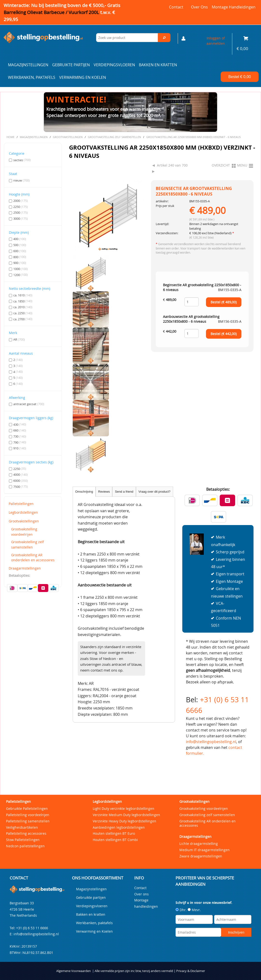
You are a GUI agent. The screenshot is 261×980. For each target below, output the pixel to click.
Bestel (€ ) (224, 302)
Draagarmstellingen (25, 568)
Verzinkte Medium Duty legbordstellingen (126, 815)
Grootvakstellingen (24, 521)
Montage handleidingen (234, 7)
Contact (176, 7)
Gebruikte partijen (71, 65)
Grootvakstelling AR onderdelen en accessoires (33, 558)
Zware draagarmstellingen (201, 856)
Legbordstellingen (23, 512)
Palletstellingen (21, 504)
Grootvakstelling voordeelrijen (24, 532)
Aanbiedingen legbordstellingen (119, 827)
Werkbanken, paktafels (32, 77)
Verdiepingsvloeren (114, 65)
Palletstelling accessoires (26, 833)
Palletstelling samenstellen (28, 821)
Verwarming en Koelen (83, 77)
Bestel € (240, 77)
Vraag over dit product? (154, 492)
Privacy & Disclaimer (191, 971)
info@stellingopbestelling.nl (211, 742)
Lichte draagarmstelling (199, 844)
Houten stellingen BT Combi (115, 840)
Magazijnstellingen (28, 65)
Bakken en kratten (158, 65)
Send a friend (124, 492)
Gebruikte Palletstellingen (27, 808)
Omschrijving (84, 492)
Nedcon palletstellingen (25, 846)
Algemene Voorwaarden (74, 971)
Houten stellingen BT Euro (114, 833)
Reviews (104, 492)
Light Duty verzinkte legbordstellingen (123, 808)
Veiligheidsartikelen (22, 827)
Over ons (199, 7)
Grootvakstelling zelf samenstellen (28, 545)
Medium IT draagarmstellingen (205, 850)
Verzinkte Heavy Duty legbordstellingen (124, 821)
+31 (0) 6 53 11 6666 (32, 928)
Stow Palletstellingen (23, 840)
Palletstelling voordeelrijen (28, 815)
